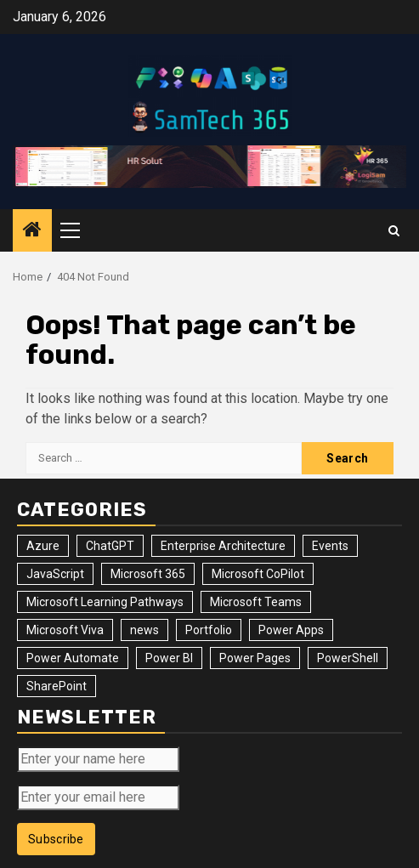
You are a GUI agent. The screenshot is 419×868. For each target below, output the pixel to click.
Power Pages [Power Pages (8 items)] (255, 658)
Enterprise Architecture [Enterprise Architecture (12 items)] (223, 546)
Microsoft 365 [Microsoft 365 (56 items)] (148, 574)
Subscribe (56, 839)
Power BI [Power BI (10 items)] (169, 658)
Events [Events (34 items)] (330, 546)
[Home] (32, 231)
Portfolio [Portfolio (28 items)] (209, 630)
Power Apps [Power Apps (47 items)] (291, 630)
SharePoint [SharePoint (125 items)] (57, 686)
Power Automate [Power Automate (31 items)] (73, 658)
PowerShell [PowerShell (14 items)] (348, 658)
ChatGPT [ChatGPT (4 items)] (110, 546)
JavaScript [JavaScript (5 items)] (55, 574)
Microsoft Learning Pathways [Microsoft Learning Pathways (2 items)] (105, 602)
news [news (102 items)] (144, 630)
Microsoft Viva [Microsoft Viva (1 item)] (65, 630)
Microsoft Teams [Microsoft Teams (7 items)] (256, 602)
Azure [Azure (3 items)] (43, 546)
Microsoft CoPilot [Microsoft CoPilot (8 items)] (258, 574)
